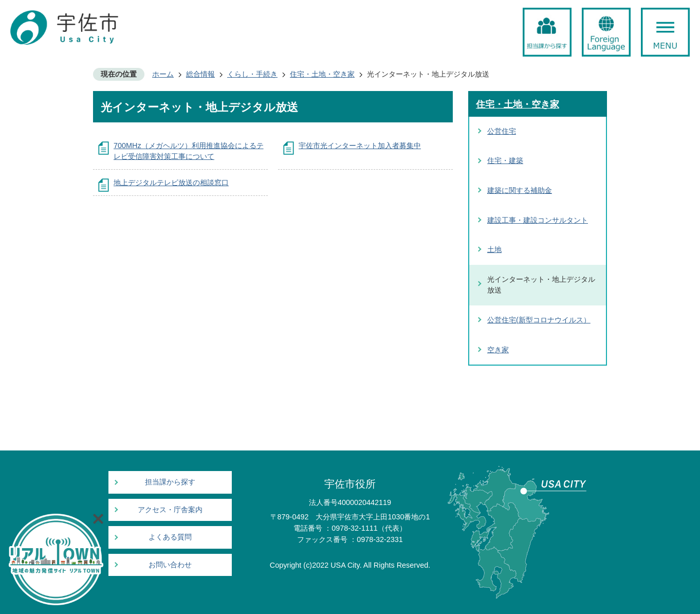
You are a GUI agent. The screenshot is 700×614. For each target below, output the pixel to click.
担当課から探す (170, 482)
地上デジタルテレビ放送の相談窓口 (171, 183)
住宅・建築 (505, 160)
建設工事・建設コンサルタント (538, 220)
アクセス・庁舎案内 (170, 510)
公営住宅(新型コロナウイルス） (539, 320)
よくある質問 (170, 537)
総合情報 (200, 74)
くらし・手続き (252, 74)
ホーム (163, 74)
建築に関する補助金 (520, 190)
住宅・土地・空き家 (322, 74)
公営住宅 (502, 131)
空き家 (498, 350)
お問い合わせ (170, 565)
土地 (494, 249)
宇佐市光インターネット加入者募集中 (360, 146)
